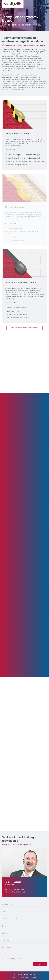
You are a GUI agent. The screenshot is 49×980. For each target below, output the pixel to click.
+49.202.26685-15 (17, 890)
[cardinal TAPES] (13, 4)
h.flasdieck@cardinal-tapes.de (15, 892)
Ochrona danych (24, 977)
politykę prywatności (16, 959)
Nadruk (33, 977)
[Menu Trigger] (46, 4)
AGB (15, 977)
